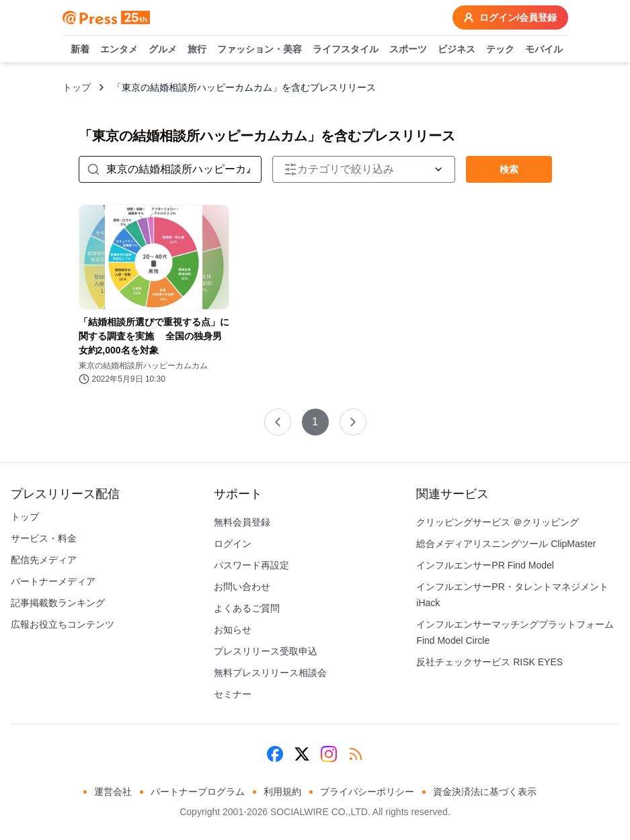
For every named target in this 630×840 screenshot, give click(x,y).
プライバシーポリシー (367, 792)
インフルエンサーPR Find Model (485, 565)
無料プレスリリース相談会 (270, 673)
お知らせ (233, 630)
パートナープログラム (198, 792)
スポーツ (408, 50)
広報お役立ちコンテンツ (63, 624)
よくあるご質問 (247, 608)
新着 (80, 50)
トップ (77, 87)
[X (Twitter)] (302, 754)
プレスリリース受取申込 (266, 651)
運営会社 (113, 792)
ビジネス (457, 50)
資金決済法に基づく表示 (485, 792)
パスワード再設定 (251, 565)
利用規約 (282, 792)
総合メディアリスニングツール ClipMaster (506, 544)
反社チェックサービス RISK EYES (489, 662)
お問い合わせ (242, 587)
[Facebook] (275, 754)
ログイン (233, 544)
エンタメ (119, 50)
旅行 (197, 50)
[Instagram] (329, 754)
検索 (509, 169)
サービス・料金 (44, 538)
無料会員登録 (242, 522)
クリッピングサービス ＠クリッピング (498, 522)
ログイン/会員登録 (510, 17)
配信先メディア (44, 560)
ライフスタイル (346, 50)
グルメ (163, 50)
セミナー (233, 694)
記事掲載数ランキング (58, 603)
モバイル (544, 50)
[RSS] (356, 754)
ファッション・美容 (260, 50)
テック (500, 50)
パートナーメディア (53, 581)
